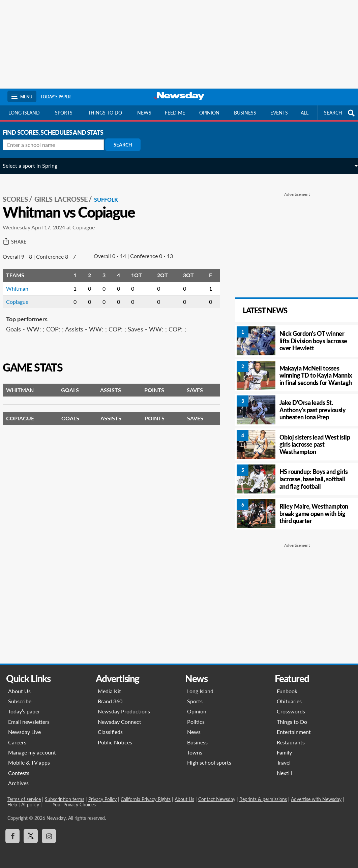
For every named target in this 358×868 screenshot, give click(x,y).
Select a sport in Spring (35, 166)
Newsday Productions (124, 711)
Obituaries (289, 701)
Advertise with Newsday (316, 799)
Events (279, 113)
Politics (196, 722)
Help (12, 805)
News (144, 113)
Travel (284, 762)
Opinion (209, 113)
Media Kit (109, 691)
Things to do (105, 113)
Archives (18, 783)
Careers (17, 742)
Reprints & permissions (263, 799)
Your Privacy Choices (74, 805)
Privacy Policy (102, 799)
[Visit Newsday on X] (31, 836)
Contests (19, 773)
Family (284, 752)
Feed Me (175, 113)
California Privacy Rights (146, 799)
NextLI (285, 773)
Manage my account (32, 752)
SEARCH (340, 113)
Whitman (22, 281)
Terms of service (24, 799)
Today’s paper (24, 711)
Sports (64, 113)
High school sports (209, 762)
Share (19, 235)
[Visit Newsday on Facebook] (12, 836)
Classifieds (110, 732)
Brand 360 (110, 701)
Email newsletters (29, 722)
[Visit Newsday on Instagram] (49, 836)
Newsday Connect (120, 722)
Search (128, 145)
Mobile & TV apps (29, 762)
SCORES (20, 192)
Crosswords (291, 711)
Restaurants (291, 742)
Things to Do (292, 722)
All (305, 113)
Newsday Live (24, 732)
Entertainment (294, 732)
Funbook (287, 691)
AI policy (30, 805)
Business (245, 113)
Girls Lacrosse (66, 192)
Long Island (24, 113)
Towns (195, 752)
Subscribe (20, 701)
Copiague (22, 295)
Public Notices (115, 742)
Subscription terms (65, 799)
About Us (19, 691)
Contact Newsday (217, 799)
